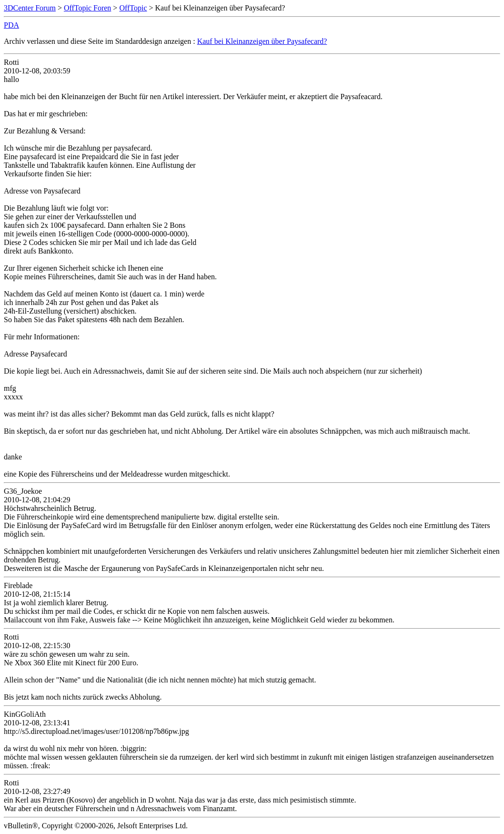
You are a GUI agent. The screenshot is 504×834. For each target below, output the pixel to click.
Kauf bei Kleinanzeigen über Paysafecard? (262, 41)
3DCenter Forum (30, 8)
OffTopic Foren (87, 8)
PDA (11, 25)
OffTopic (133, 8)
